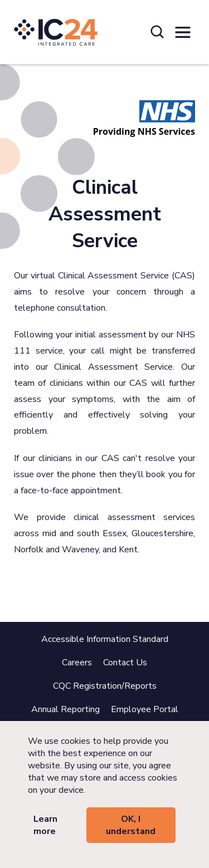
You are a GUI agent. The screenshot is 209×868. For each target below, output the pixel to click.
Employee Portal (145, 709)
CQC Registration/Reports (105, 686)
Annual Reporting (65, 709)
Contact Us (125, 663)
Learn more (45, 825)
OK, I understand (131, 825)
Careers (77, 663)
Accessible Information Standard (105, 639)
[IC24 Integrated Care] (56, 32)
